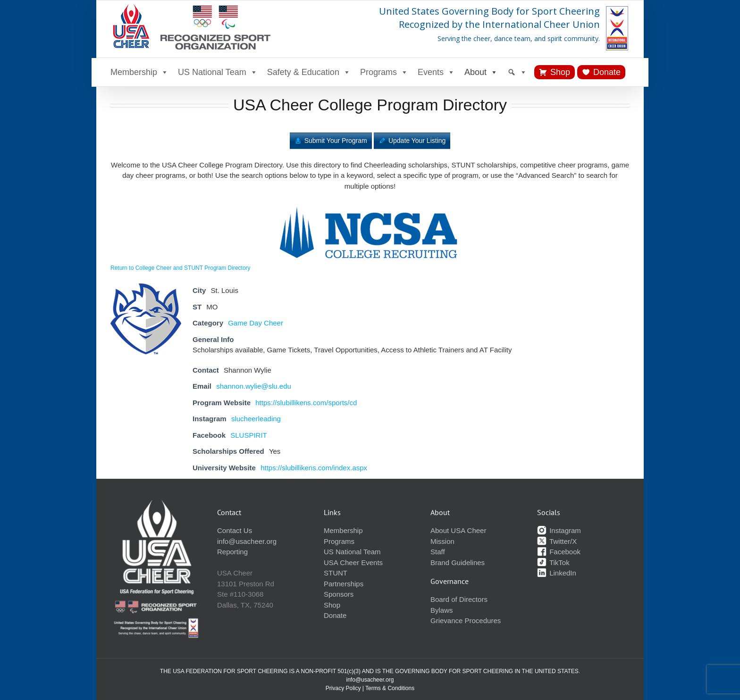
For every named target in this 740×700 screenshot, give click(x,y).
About (481, 72)
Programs (384, 72)
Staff (438, 552)
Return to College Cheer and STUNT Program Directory (181, 268)
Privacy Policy (343, 688)
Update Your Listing (417, 141)
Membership (139, 72)
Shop (560, 72)
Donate (607, 72)
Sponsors (339, 594)
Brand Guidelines (458, 562)
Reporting (232, 552)
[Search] (517, 72)
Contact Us (235, 530)
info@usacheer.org (247, 541)
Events (436, 72)
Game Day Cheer (256, 323)
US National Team (218, 72)
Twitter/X (557, 541)
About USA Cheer (458, 530)
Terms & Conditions (390, 688)
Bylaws (442, 610)
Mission (442, 541)
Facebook (559, 552)
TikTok (553, 562)
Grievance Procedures (466, 621)
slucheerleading (256, 419)
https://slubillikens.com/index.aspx (314, 468)
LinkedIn (557, 573)
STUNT (336, 573)
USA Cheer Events (353, 562)
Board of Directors (459, 599)
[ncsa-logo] (370, 204)
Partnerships (344, 584)
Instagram (559, 530)
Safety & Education (309, 72)
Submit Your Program (336, 141)
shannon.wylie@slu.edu (254, 386)
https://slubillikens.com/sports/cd (306, 403)
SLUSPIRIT (249, 435)
